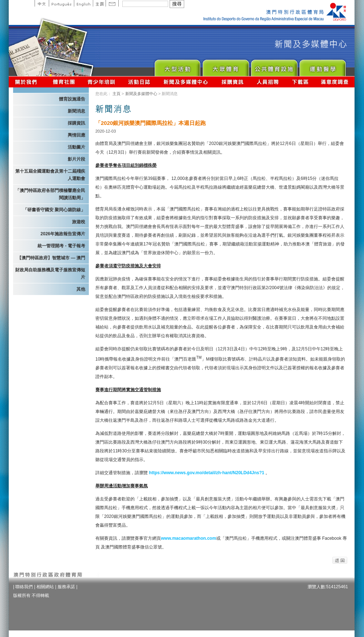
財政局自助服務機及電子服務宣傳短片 (50, 274)
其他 (81, 289)
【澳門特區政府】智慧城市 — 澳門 (51, 258)
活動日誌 (140, 82)
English (83, 3)
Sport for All (225, 66)
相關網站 (45, 587)
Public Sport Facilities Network (274, 66)
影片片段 (76, 159)
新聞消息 (76, 111)
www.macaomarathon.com (189, 538)
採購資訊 (232, 82)
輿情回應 (76, 135)
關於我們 (27, 82)
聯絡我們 (24, 587)
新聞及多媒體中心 (186, 82)
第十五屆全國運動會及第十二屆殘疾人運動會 (50, 175)
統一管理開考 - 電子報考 (61, 246)
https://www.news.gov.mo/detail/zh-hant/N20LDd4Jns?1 (207, 473)
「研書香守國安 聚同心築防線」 (54, 210)
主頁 (99, 3)
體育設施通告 (72, 99)
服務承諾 (66, 587)
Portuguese (61, 3)
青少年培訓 (102, 82)
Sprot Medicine (322, 66)
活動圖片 (76, 147)
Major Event (177, 66)
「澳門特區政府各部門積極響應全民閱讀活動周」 (50, 194)
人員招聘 (268, 82)
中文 (42, 3)
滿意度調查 (335, 82)
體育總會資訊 (64, 82)
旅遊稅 (79, 222)
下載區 (300, 82)
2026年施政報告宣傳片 (63, 234)
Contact (112, 3)
